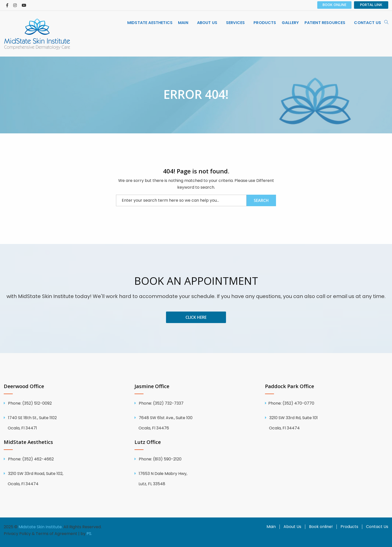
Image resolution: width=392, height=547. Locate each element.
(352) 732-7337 (161, 403)
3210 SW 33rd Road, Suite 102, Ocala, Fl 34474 (65, 479)
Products (265, 23)
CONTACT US (367, 23)
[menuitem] (150, 23)
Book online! (321, 527)
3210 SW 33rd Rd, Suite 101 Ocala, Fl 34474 (327, 423)
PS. (89, 534)
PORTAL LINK (371, 5)
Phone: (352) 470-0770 (291, 403)
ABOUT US (207, 23)
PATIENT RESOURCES (325, 23)
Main (271, 527)
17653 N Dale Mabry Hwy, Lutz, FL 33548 (196, 479)
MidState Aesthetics (150, 23)
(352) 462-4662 (30, 459)
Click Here (196, 317)
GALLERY (290, 23)
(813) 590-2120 (160, 459)
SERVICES (235, 23)
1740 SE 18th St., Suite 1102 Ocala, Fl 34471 (65, 423)
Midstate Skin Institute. (40, 527)
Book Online (334, 5)
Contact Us (377, 527)
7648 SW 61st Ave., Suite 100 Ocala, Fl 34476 (196, 423)
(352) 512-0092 (29, 403)
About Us (292, 527)
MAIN (183, 23)
